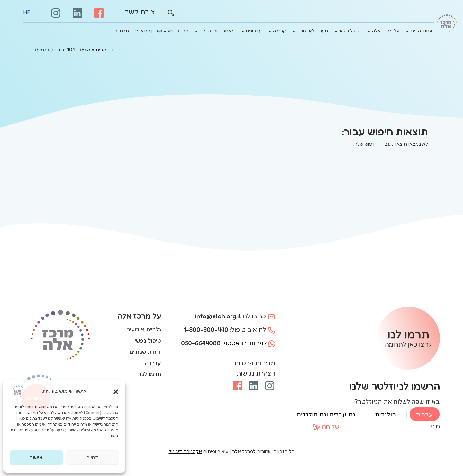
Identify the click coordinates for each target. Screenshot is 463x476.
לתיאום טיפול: (229, 330)
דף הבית (105, 50)
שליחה (326, 427)
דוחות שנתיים (145, 352)
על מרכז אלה (386, 31)
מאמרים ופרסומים (217, 31)
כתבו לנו (235, 316)
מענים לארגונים (312, 31)
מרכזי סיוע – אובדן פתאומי (162, 31)
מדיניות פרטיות (255, 363)
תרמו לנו (120, 31)
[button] (116, 391)
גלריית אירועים (144, 329)
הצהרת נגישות (256, 373)
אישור (36, 458)
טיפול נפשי (350, 31)
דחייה (92, 458)
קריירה (279, 31)
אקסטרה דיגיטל (185, 451)
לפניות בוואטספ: (228, 343)
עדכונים (254, 31)
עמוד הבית (421, 31)
